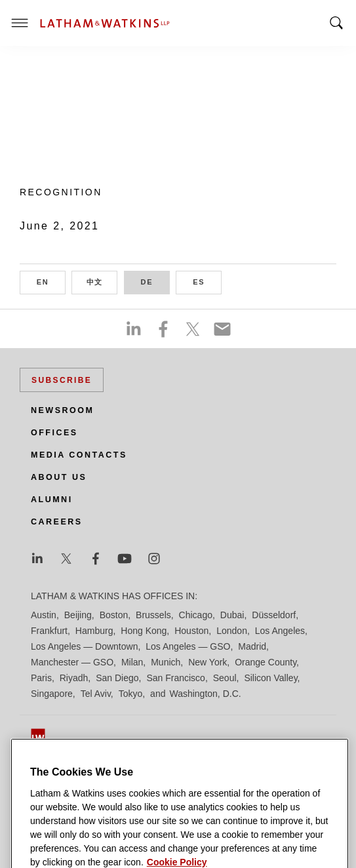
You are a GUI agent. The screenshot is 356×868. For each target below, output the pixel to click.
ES (207, 281)
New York (208, 662)
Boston (114, 615)
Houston (191, 631)
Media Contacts (79, 455)
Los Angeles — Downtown (84, 646)
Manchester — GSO (72, 662)
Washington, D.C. (205, 694)
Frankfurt (49, 631)
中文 (102, 281)
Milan (132, 662)
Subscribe (62, 380)
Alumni (52, 500)
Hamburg (94, 631)
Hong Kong (144, 631)
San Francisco (175, 678)
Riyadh (74, 678)
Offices (54, 433)
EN (51, 281)
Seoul (225, 678)
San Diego (117, 678)
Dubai (232, 615)
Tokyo (131, 694)
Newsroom (62, 410)
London (232, 631)
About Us (59, 477)
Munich (166, 662)
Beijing (78, 615)
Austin (44, 615)
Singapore (52, 694)
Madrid (252, 646)
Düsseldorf (274, 615)
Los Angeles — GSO (188, 646)
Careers (57, 522)
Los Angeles (280, 631)
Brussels (153, 615)
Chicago (196, 615)
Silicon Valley (270, 678)
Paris (41, 678)
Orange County (266, 662)
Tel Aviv (96, 694)
